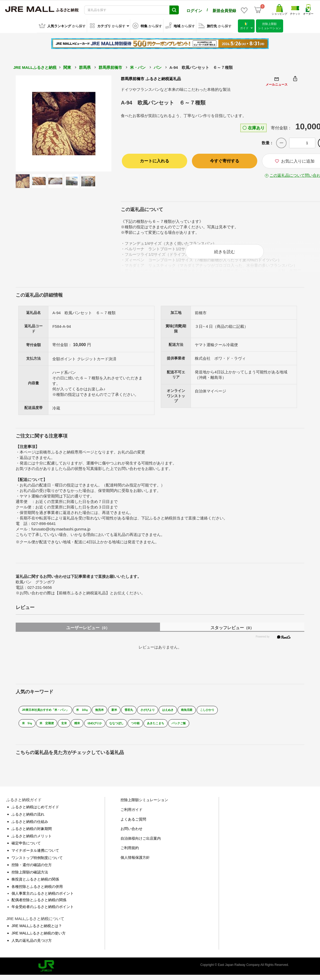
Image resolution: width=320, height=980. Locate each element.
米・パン (138, 67)
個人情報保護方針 (135, 863)
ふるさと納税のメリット (32, 842)
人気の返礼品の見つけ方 (32, 946)
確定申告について (26, 849)
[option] (64, 123)
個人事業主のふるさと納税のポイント (43, 899)
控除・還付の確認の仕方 (32, 871)
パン (158, 67)
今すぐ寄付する (225, 160)
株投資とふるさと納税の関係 (35, 885)
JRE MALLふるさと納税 (35, 67)
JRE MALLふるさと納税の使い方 (39, 939)
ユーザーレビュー (88, 633)
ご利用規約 (130, 854)
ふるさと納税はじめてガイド (35, 813)
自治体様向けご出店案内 (141, 844)
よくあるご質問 (133, 825)
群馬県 (85, 67)
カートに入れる (155, 160)
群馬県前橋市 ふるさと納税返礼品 (151, 78)
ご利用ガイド (132, 815)
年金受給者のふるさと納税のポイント (43, 912)
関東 (67, 67)
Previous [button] (30, 123)
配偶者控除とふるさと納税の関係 (39, 906)
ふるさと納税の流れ (28, 820)
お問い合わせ (132, 834)
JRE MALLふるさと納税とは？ (37, 932)
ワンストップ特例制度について (37, 863)
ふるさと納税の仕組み (30, 827)
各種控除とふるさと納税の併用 (37, 892)
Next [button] (97, 123)
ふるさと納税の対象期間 (32, 834)
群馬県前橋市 (110, 67)
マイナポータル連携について (35, 856)
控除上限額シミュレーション (144, 806)
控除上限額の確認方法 (30, 878)
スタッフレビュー (232, 633)
